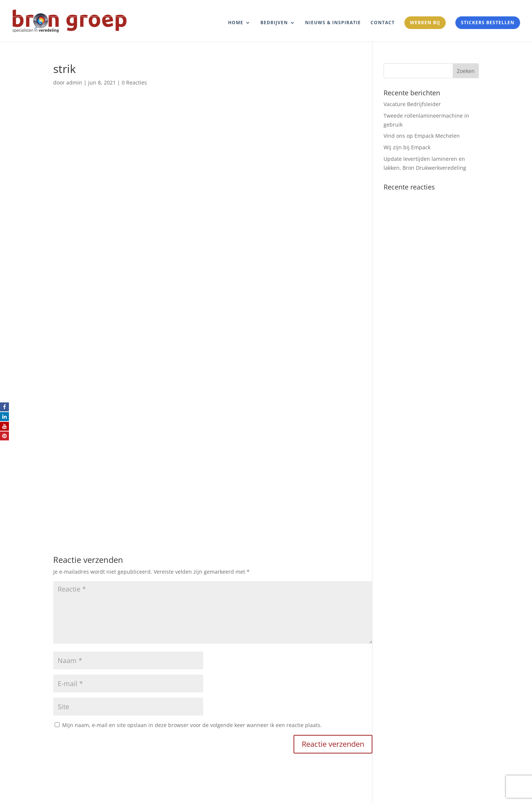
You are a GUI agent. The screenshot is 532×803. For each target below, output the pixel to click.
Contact (383, 23)
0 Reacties (134, 82)
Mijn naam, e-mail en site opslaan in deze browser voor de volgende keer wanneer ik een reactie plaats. (192, 725)
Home (236, 23)
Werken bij (425, 23)
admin (74, 82)
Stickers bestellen (488, 23)
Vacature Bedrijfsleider (412, 104)
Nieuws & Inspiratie (333, 23)
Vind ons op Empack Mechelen (422, 136)
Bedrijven (274, 23)
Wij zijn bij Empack (407, 147)
